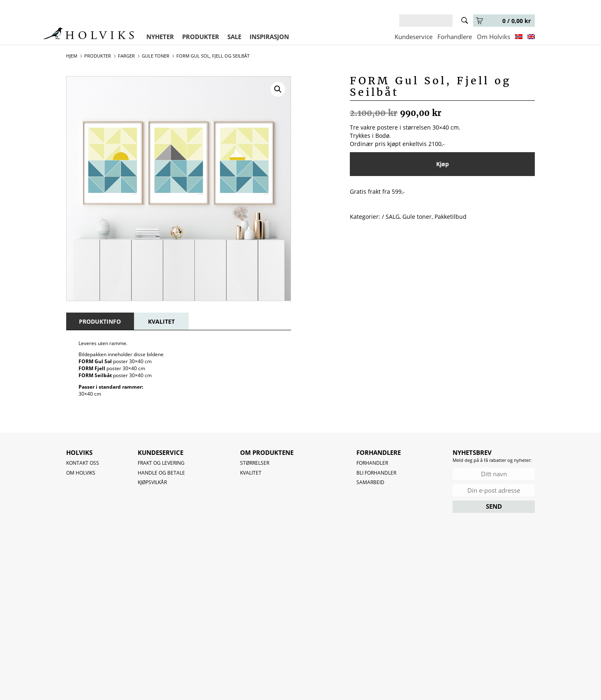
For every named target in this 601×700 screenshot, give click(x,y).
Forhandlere (455, 37)
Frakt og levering (161, 463)
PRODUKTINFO (100, 321)
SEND (494, 506)
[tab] (100, 321)
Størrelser (255, 463)
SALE (234, 37)
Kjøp (443, 164)
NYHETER (160, 37)
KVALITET (161, 321)
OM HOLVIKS (81, 473)
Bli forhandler (376, 473)
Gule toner (417, 217)
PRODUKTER (201, 37)
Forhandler (372, 463)
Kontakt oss (83, 463)
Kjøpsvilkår (152, 482)
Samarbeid (370, 482)
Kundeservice (414, 37)
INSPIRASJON (269, 37)
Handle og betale (161, 473)
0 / (503, 21)
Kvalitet (251, 473)
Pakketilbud (451, 217)
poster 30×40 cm (115, 361)
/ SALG (391, 217)
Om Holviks (494, 37)
